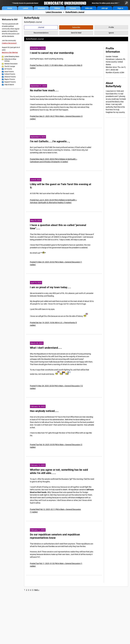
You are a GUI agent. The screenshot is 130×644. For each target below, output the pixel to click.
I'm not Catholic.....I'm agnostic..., (50, 141)
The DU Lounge (10, 66)
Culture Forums (10, 74)
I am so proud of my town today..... (51, 287)
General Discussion (11, 64)
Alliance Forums (10, 77)
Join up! (105, 8)
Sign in (120, 8)
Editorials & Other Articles (10, 60)
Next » (37, 590)
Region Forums (10, 79)
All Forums (8, 69)
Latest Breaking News (12, 57)
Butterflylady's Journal (75, 12)
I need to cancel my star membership (52, 53)
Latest (25, 8)
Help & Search (9, 85)
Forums (73, 8)
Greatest (41, 8)
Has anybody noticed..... (44, 411)
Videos (57, 8)
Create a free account (9, 43)
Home (10, 8)
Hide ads (89, 8)
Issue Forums (9, 72)
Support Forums (10, 82)
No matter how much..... (44, 90)
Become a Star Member (10, 52)
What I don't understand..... (46, 348)
